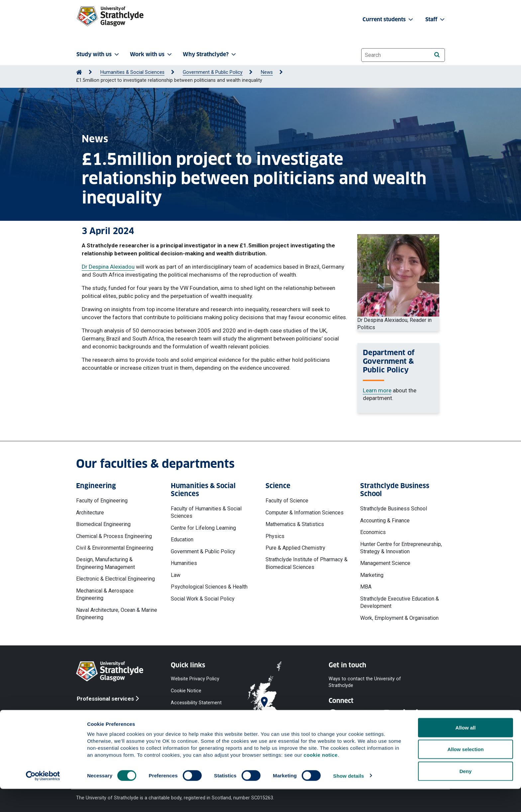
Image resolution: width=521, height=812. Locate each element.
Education (182, 540)
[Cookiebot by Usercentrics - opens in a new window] (43, 799)
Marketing (372, 575)
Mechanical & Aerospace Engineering (105, 594)
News (267, 72)
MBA (366, 587)
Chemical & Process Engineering (114, 536)
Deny (466, 794)
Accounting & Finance (385, 521)
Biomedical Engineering (103, 524)
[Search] (437, 55)
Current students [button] (388, 19)
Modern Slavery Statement (188, 730)
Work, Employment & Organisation (399, 618)
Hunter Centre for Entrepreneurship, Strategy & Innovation (401, 548)
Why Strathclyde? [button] (210, 54)
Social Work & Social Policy (203, 599)
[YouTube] (356, 714)
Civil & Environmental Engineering (115, 548)
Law (176, 575)
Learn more (377, 390)
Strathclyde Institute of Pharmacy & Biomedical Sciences (307, 563)
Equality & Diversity (191, 715)
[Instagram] (391, 714)
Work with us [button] (152, 54)
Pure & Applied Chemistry (295, 548)
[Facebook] (337, 714)
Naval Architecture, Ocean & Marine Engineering (117, 614)
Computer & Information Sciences (305, 513)
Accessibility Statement (196, 703)
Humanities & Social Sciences (132, 72)
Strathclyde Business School (394, 509)
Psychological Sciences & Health (209, 587)
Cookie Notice (186, 691)
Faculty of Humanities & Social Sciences (206, 512)
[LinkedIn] (424, 714)
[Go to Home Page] (79, 72)
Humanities (184, 563)
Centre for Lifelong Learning (203, 528)
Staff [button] (436, 19)
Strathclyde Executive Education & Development (400, 602)
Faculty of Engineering (102, 501)
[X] (374, 714)
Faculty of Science (287, 501)
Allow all (466, 751)
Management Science (385, 563)
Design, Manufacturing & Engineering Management (105, 563)
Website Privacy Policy (195, 679)
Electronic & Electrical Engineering (115, 579)
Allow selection (465, 773)
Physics (275, 536)
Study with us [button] (98, 54)
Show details (349, 799)
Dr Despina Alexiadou (108, 267)
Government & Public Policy (213, 72)
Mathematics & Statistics (295, 524)
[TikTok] (408, 714)
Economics (373, 532)
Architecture (90, 513)
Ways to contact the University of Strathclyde (365, 682)
